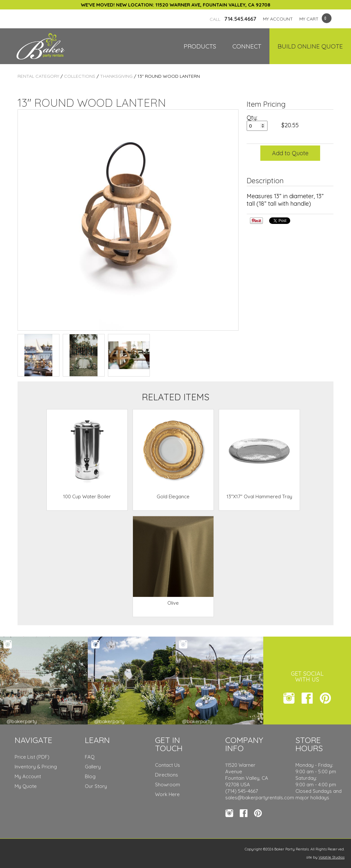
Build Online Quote (310, 46)
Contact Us (168, 765)
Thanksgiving (116, 76)
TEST (39, 355)
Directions (167, 775)
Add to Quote (290, 153)
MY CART (309, 19)
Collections (80, 76)
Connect (247, 46)
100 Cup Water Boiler (87, 496)
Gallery (93, 767)
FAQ (90, 757)
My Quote (26, 786)
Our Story (96, 786)
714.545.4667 (233, 19)
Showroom (168, 785)
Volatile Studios (331, 857)
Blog (90, 776)
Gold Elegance (173, 496)
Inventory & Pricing (36, 767)
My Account (28, 776)
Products (200, 46)
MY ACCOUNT (278, 19)
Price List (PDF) (32, 757)
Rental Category (38, 76)
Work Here (167, 794)
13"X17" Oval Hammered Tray (259, 496)
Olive (173, 603)
